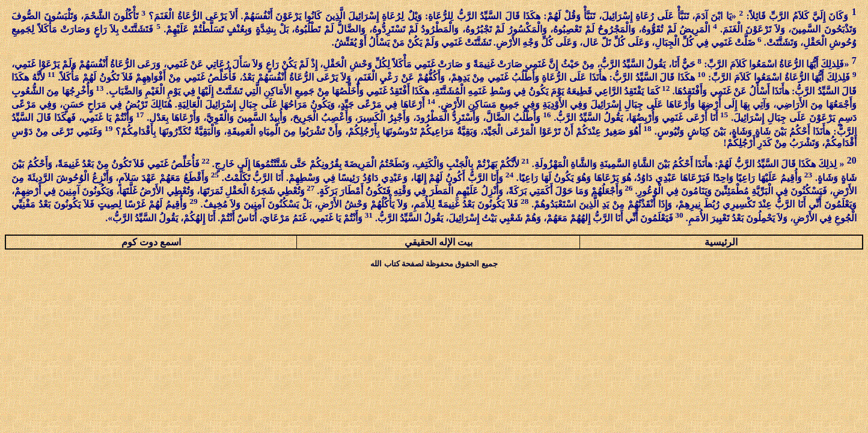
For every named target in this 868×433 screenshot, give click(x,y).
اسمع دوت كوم (151, 242)
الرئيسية (721, 242)
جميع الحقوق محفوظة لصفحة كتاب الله (434, 264)
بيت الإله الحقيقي (439, 242)
